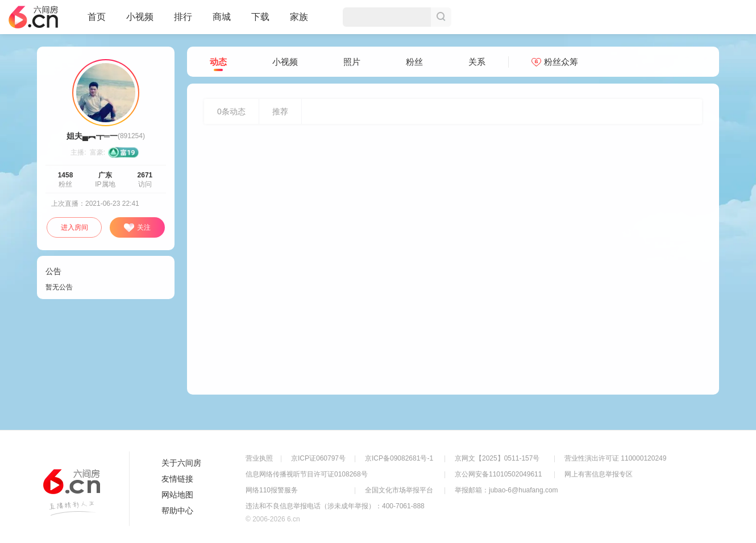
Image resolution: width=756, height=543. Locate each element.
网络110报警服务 (272, 490)
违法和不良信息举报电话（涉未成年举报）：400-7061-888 (335, 506)
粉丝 (414, 62)
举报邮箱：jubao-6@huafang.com (506, 490)
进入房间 (74, 227)
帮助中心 (177, 511)
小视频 (140, 22)
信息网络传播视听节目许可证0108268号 (307, 474)
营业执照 (259, 458)
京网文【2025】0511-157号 (497, 458)
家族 (299, 22)
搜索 (441, 17)
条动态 (231, 111)
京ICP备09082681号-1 (399, 458)
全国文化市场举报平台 (399, 490)
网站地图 (177, 495)
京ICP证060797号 (318, 458)
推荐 (280, 111)
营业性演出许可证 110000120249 (615, 458)
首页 (97, 22)
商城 (222, 22)
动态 (218, 62)
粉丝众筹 (555, 62)
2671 (145, 175)
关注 (137, 228)
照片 (352, 62)
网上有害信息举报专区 (599, 474)
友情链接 (177, 479)
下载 (260, 17)
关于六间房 (181, 463)
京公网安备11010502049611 (498, 474)
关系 (477, 62)
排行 (183, 17)
